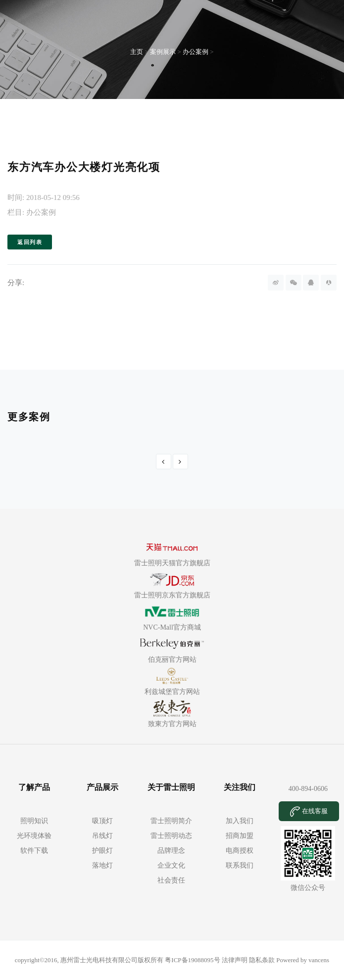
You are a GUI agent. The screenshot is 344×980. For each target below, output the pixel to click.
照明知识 (34, 821)
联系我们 (240, 865)
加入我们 (240, 821)
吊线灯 (102, 836)
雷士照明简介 (171, 821)
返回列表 (30, 242)
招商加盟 (240, 836)
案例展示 (163, 52)
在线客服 (309, 812)
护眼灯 (102, 851)
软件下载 (34, 851)
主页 (137, 52)
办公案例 (196, 52)
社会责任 (171, 880)
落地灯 (102, 865)
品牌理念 (171, 851)
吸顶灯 (102, 821)
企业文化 (171, 865)
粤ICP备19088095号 (193, 960)
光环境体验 (34, 836)
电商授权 (240, 851)
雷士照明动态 (171, 836)
